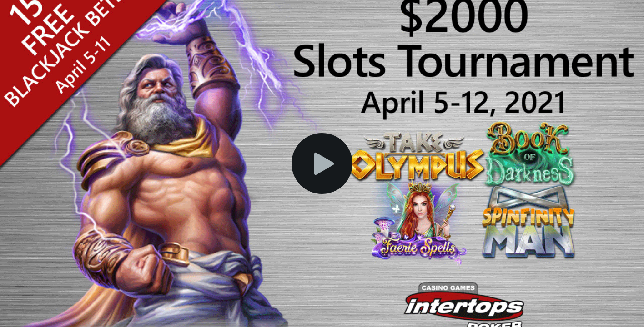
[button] (322, 163)
